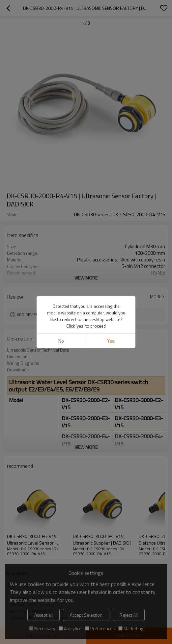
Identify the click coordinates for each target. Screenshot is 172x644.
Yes (111, 341)
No (61, 341)
